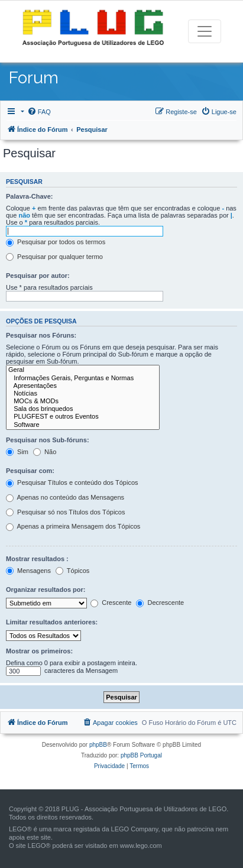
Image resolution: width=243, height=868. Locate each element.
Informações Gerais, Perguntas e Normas (83, 378)
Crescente (111, 603)
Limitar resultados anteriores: (52, 622)
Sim (17, 452)
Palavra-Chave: (30, 196)
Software (83, 425)
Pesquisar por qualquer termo (54, 257)
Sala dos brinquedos (83, 409)
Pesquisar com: (30, 471)
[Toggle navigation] (205, 31)
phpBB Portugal (141, 755)
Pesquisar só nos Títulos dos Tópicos (65, 513)
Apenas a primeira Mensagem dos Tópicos (73, 527)
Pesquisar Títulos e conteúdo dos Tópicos (72, 483)
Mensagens (28, 571)
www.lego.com (141, 846)
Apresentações (83, 386)
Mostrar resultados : (37, 559)
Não (45, 452)
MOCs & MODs (83, 401)
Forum (34, 78)
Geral (83, 370)
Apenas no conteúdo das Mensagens (65, 498)
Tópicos (72, 571)
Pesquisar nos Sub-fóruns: (48, 440)
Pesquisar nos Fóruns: (41, 335)
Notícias (83, 393)
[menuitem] (39, 112)
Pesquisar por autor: (38, 276)
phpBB (98, 745)
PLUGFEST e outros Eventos (83, 417)
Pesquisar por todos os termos (56, 242)
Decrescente (160, 603)
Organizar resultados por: (46, 590)
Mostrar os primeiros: (39, 651)
